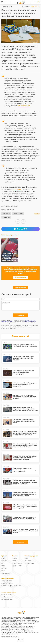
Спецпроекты (6, 573)
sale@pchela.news (7, 597)
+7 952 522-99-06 (7, 581)
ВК (36, 6)
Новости (15, 558)
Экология (4, 561)
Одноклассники (30, 563)
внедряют (17, 189)
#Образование (18, 214)
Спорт (3, 566)
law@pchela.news (13, 634)
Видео (3, 571)
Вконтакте (28, 561)
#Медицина (6, 214)
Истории (4, 568)
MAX (32, 6)
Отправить (21, 315)
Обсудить (37, 214)
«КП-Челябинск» (24, 106)
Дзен (26, 566)
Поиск (14, 561)
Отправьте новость (20, 277)
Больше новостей (20, 288)
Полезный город (17, 563)
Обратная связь (17, 566)
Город (3, 558)
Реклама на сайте (7, 599)
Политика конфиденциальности (11, 586)
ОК (39, 6)
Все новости (20, 542)
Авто (3, 563)
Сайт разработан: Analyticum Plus (10, 637)
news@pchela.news (7, 583)
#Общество (6, 217)
